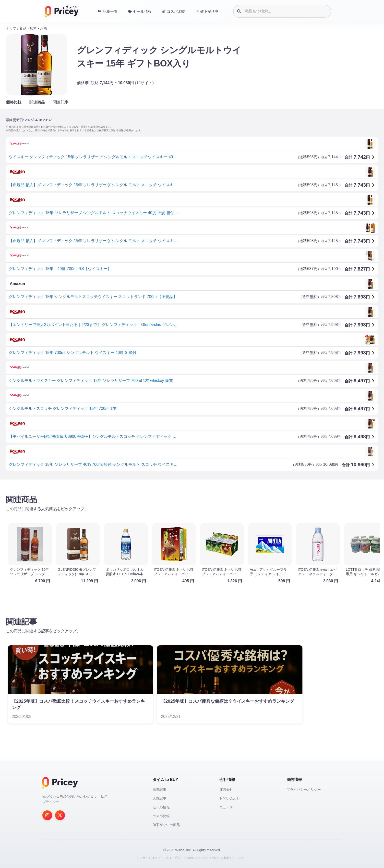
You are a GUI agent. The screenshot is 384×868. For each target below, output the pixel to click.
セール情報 (161, 807)
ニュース (226, 807)
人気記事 (159, 798)
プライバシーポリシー (304, 790)
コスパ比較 (161, 816)
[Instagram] (47, 815)
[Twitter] (60, 815)
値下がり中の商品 (166, 825)
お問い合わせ (230, 798)
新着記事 (159, 790)
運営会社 (226, 790)
